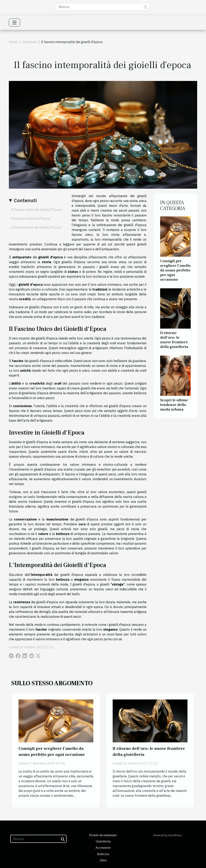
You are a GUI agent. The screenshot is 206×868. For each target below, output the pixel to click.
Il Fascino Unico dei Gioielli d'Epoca (36, 210)
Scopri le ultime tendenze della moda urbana (174, 405)
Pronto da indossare (103, 835)
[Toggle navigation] (14, 23)
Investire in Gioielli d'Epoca (30, 218)
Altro (103, 860)
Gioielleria (29, 42)
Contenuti (25, 200)
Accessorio (103, 848)
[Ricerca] (103, 7)
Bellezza (103, 854)
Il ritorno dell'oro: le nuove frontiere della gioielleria (174, 340)
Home (13, 42)
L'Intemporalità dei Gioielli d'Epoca (36, 227)
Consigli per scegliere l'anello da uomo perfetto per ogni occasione (175, 270)
